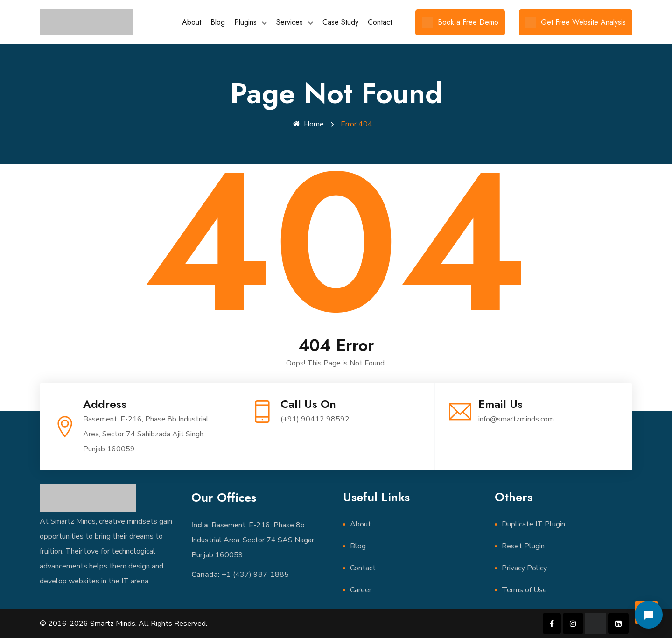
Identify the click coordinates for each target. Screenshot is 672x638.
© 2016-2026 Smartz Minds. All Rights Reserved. (123, 624)
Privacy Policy (524, 568)
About (192, 22)
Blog (218, 22)
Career (361, 590)
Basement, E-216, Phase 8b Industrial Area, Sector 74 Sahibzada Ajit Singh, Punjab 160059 (146, 434)
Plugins (245, 22)
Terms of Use (524, 590)
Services (290, 22)
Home (308, 124)
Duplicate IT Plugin (533, 524)
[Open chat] (649, 615)
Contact (380, 22)
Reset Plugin (523, 546)
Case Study (340, 22)
